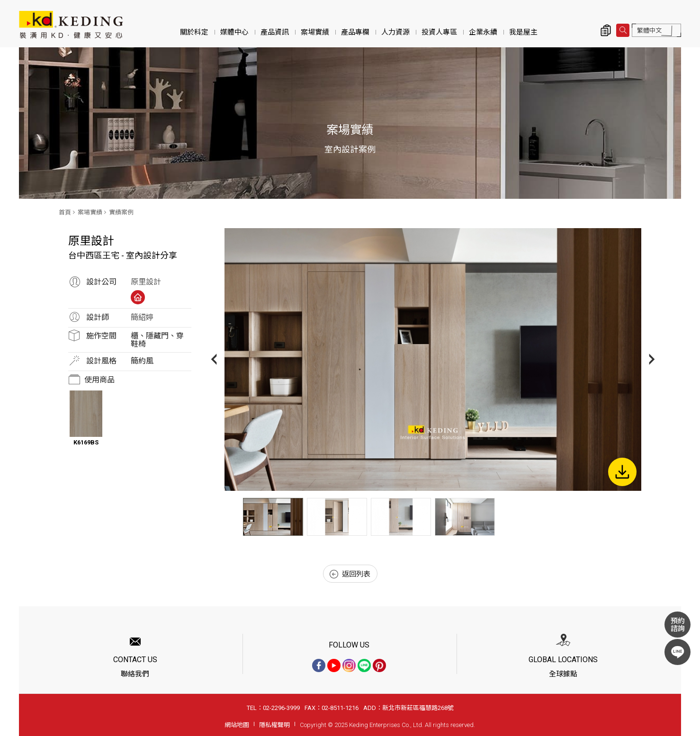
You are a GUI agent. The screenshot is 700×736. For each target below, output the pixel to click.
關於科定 (194, 32)
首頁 (65, 212)
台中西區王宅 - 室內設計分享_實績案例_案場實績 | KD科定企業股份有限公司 (71, 25)
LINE (678, 652)
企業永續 (483, 32)
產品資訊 (275, 32)
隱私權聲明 (274, 725)
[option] (433, 359)
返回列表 (350, 574)
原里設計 (146, 282)
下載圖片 (622, 472)
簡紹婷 (142, 317)
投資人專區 (439, 32)
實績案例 (121, 212)
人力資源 (395, 32)
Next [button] (652, 359)
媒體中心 (234, 32)
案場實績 (315, 32)
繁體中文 (649, 31)
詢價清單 (606, 30)
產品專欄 (355, 32)
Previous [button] (214, 359)
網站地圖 (237, 725)
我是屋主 (523, 32)
